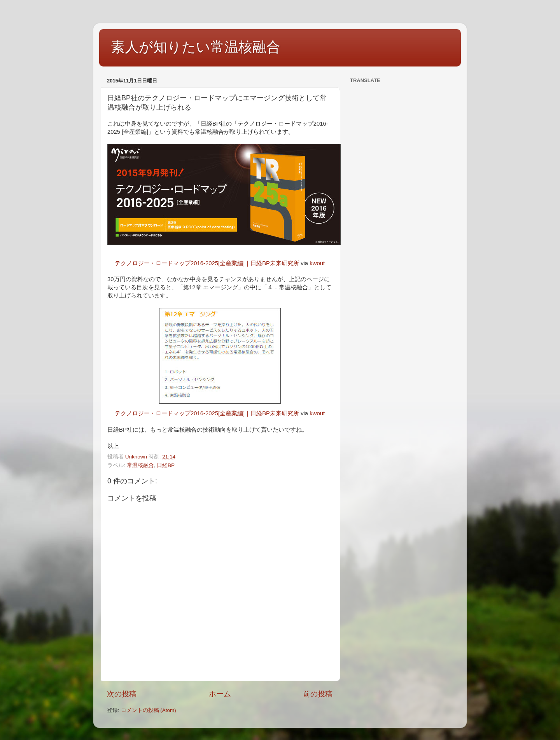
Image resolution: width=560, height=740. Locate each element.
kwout (317, 263)
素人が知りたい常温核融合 (196, 47)
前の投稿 (318, 694)
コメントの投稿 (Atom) (149, 710)
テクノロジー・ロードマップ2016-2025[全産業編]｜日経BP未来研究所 (207, 263)
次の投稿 (122, 694)
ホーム (220, 694)
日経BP (166, 465)
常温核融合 (140, 465)
